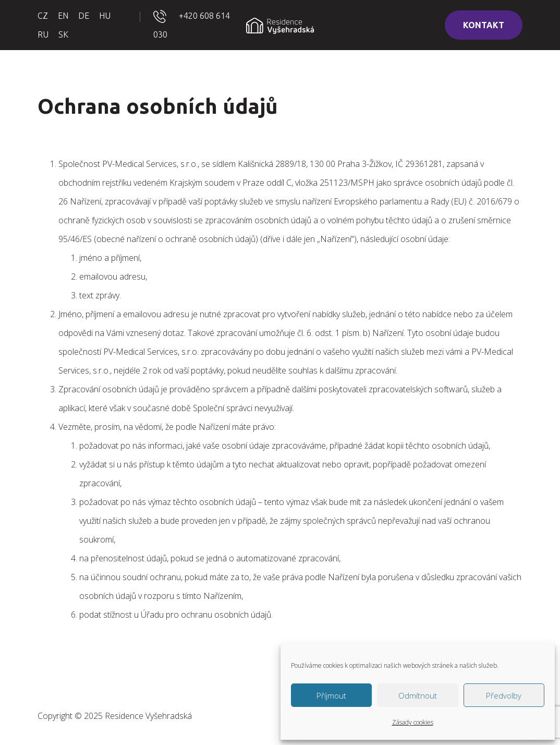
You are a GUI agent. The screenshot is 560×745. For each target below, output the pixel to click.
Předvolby (504, 695)
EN (63, 16)
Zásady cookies (413, 722)
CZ (43, 16)
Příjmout (331, 695)
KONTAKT (484, 25)
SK (63, 34)
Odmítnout (418, 695)
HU (105, 16)
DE (84, 16)
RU (43, 34)
